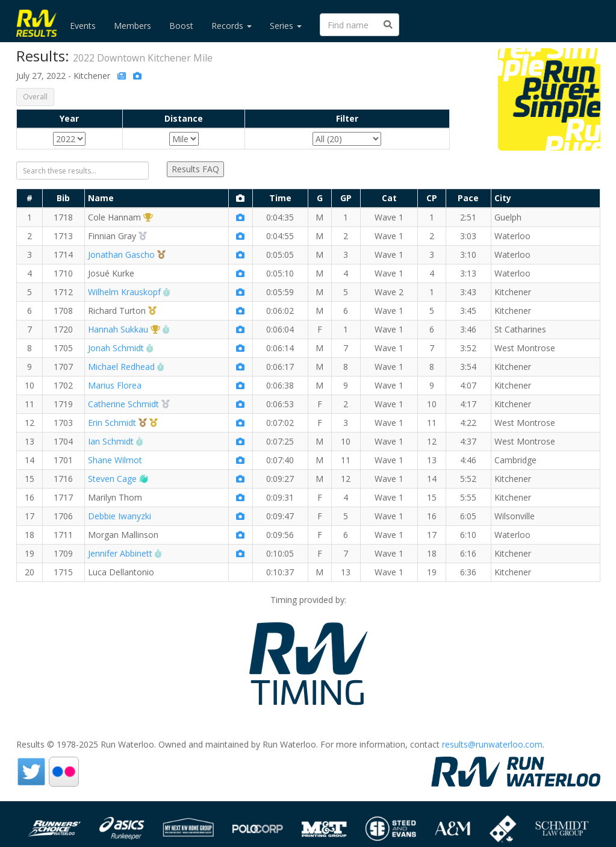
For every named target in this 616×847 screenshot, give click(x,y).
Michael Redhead (121, 367)
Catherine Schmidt (123, 404)
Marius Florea (115, 385)
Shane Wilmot (115, 460)
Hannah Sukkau (118, 329)
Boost (181, 26)
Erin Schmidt (112, 423)
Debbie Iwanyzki (120, 516)
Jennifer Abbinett (120, 553)
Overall (35, 97)
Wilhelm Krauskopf (124, 292)
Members (132, 26)
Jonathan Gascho (121, 255)
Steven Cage (112, 479)
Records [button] (232, 26)
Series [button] (286, 26)
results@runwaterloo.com (492, 744)
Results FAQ (195, 169)
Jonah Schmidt (116, 348)
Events (83, 26)
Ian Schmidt (111, 441)
